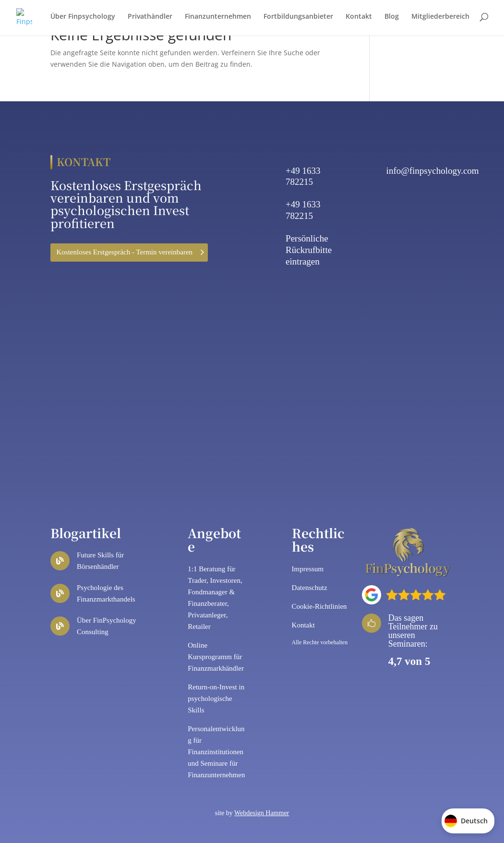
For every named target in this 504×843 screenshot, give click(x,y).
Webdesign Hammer (262, 813)
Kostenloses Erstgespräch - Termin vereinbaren (125, 252)
